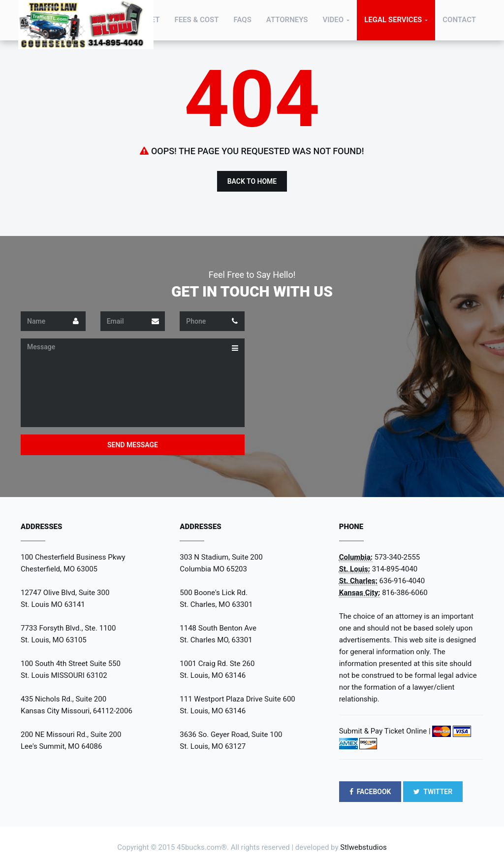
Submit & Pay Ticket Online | (385, 731)
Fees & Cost (196, 20)
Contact (459, 20)
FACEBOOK (370, 792)
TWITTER (433, 792)
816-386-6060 (405, 593)
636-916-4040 (402, 581)
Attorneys (287, 20)
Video (333, 20)
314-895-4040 (395, 569)
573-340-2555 (397, 557)
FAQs (243, 20)
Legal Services (393, 20)
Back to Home (252, 181)
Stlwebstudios (363, 847)
